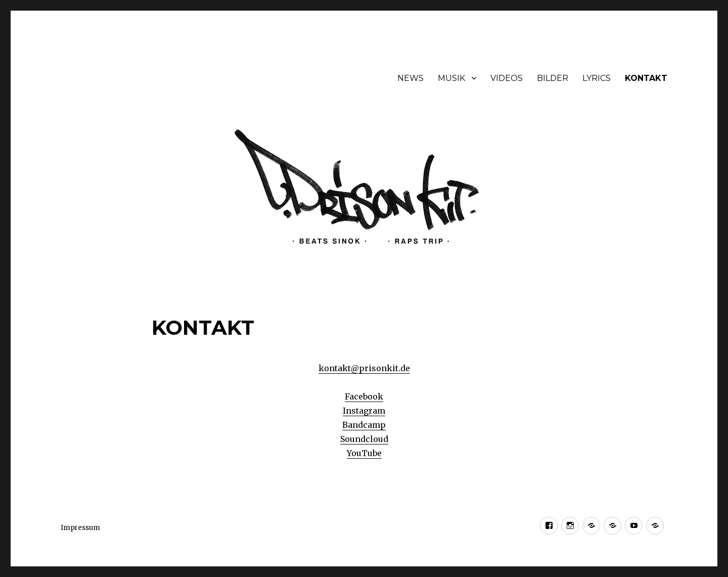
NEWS (411, 78)
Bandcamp (364, 425)
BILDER (553, 78)
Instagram (364, 411)
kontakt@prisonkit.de (364, 368)
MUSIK (451, 78)
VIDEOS (507, 78)
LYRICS (597, 78)
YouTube (364, 453)
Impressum (80, 528)
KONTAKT (646, 78)
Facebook (364, 396)
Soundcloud (364, 439)
